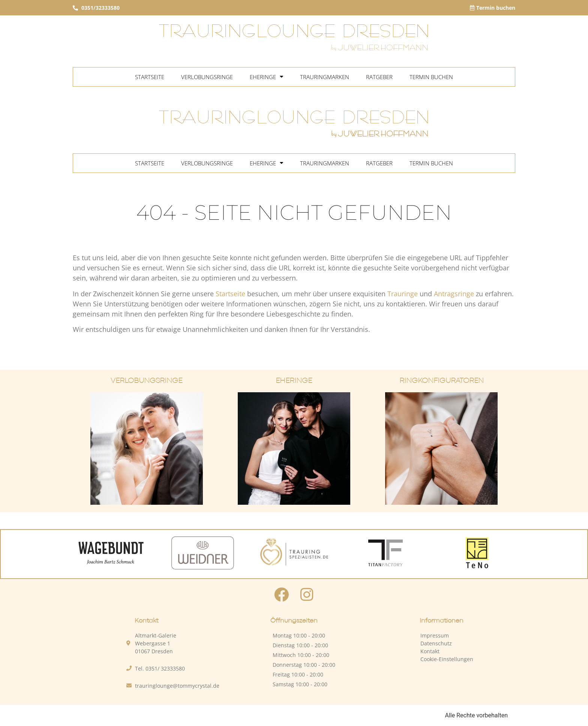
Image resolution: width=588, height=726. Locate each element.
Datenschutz (436, 643)
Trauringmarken (325, 77)
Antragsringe (454, 294)
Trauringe (403, 294)
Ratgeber (379, 77)
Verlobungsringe (207, 77)
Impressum (435, 635)
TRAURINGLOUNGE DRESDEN (294, 32)
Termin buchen (431, 77)
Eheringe (266, 77)
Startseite (150, 77)
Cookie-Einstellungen (447, 659)
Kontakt (430, 651)
